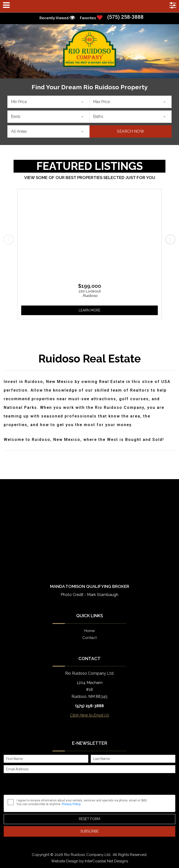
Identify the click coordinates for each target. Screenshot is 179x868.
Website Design (65, 861)
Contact (89, 638)
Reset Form (89, 819)
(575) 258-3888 (125, 17)
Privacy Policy (71, 804)
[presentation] (9, 239)
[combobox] (48, 102)
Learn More (89, 310)
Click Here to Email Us (89, 715)
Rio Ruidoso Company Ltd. (90, 48)
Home (89, 631)
